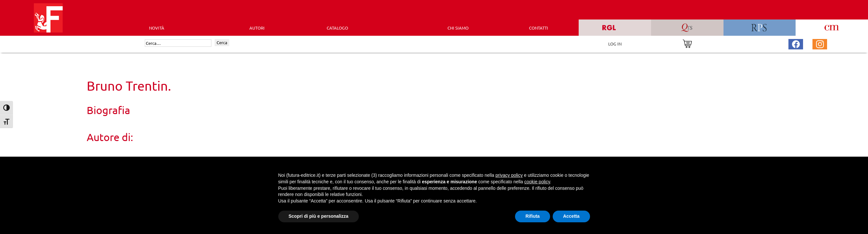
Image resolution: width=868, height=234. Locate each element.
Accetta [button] (571, 216)
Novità (157, 28)
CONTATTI (539, 28)
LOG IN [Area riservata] (615, 44)
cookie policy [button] (537, 182)
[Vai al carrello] (687, 43)
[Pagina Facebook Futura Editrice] (796, 43)
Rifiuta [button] (533, 216)
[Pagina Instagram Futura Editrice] (820, 43)
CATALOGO (337, 28)
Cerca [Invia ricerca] (222, 42)
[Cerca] (178, 43)
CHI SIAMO (458, 28)
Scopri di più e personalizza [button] (319, 216)
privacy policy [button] (509, 175)
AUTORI (257, 28)
